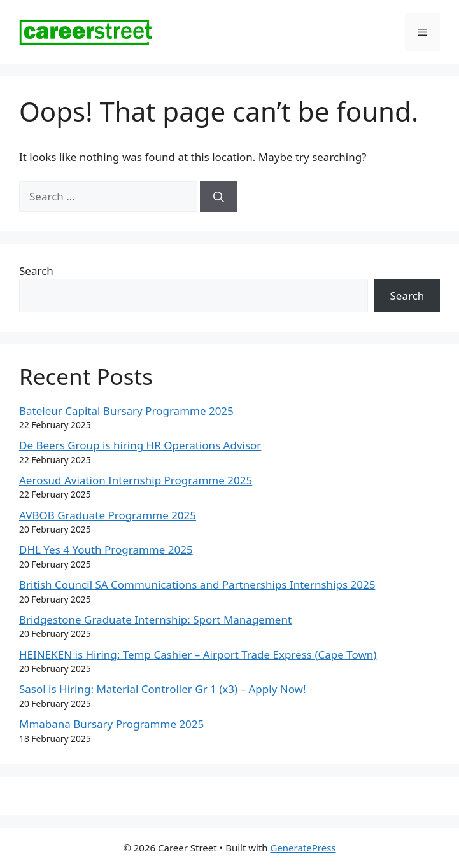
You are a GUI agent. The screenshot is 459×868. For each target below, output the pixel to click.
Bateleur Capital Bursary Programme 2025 (126, 411)
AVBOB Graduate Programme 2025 (108, 515)
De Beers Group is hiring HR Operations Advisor (140, 445)
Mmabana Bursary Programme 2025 (111, 724)
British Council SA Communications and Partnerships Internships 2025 (197, 584)
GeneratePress (303, 848)
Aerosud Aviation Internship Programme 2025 (136, 480)
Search (36, 271)
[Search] (219, 197)
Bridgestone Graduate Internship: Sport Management (155, 619)
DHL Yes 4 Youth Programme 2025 (106, 549)
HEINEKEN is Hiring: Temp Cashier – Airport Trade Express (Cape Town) (198, 654)
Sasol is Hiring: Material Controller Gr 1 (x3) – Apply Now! (163, 689)
